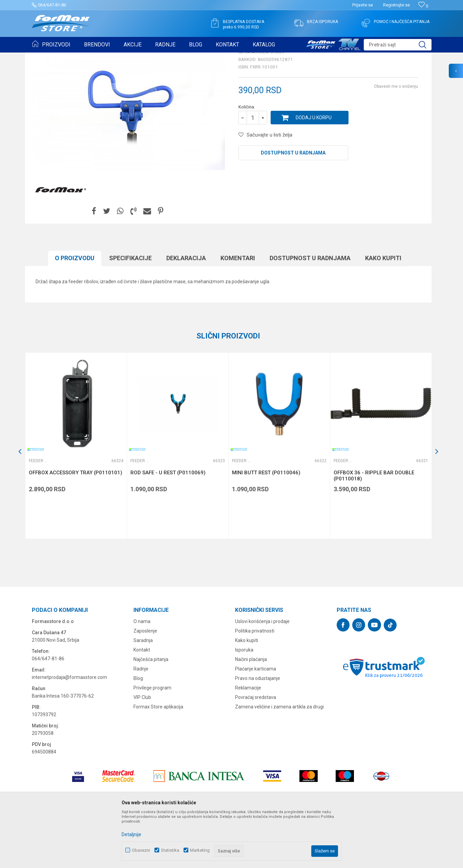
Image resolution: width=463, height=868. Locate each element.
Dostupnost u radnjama (293, 205)
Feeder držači (159, 57)
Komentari (238, 311)
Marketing (200, 850)
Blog (138, 731)
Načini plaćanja (251, 712)
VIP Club (142, 750)
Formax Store (44, 57)
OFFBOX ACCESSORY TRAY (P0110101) (76, 525)
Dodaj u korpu (314, 170)
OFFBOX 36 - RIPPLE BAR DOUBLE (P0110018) (374, 528)
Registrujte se (396, 5)
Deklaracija (186, 311)
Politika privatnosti (255, 683)
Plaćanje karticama (256, 721)
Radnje (141, 721)
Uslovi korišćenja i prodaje (262, 674)
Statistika (170, 850)
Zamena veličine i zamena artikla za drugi (279, 759)
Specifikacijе (130, 311)
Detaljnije (131, 834)
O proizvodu (75, 311)
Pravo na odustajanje (258, 731)
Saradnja (143, 693)
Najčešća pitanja (151, 712)
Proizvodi (70, 57)
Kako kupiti (383, 311)
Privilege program (152, 740)
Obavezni (141, 850)
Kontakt (142, 702)
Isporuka (244, 702)
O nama (142, 674)
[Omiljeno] (423, 6)
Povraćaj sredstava (256, 750)
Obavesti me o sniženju (396, 139)
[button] (398, 45)
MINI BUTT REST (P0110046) (266, 525)
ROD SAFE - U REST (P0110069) (168, 525)
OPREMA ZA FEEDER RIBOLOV (112, 57)
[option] (76, 498)
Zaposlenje (145, 683)
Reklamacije (248, 740)
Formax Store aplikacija (158, 759)
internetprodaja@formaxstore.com (69, 730)
